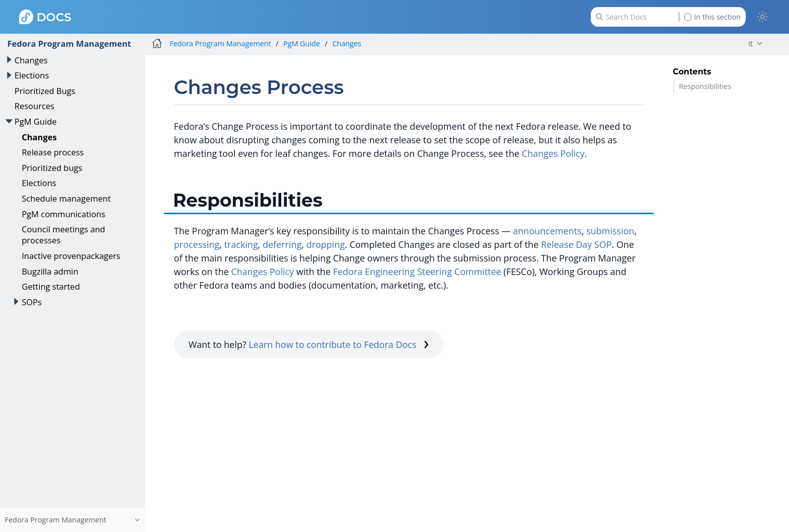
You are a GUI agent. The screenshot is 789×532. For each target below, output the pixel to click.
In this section (713, 17)
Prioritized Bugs (45, 91)
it (751, 43)
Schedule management (66, 198)
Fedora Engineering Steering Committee (417, 272)
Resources (34, 106)
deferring (282, 244)
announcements (547, 231)
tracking (241, 244)
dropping (326, 244)
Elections (32, 75)
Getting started (51, 286)
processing (197, 244)
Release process (53, 152)
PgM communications (63, 214)
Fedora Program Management (69, 43)
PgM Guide (36, 121)
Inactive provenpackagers (71, 256)
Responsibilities (705, 86)
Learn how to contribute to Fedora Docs (339, 344)
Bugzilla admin (50, 271)
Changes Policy (553, 153)
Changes (31, 60)
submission (610, 231)
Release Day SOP (576, 244)
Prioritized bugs (52, 168)
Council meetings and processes (63, 235)
